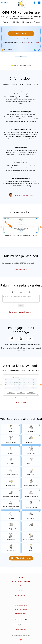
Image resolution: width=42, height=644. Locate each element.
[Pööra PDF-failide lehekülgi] (31, 483)
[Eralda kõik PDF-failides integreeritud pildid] (11, 472)
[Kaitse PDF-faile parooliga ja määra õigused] (31, 472)
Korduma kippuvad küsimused (21, 581)
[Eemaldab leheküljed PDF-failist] (11, 494)
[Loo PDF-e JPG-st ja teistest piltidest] (11, 461)
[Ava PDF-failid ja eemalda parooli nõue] (11, 483)
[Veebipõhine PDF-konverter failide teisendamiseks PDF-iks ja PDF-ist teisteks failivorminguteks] (31, 450)
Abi (21, 586)
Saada (21, 306)
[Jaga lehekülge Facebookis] (12, 339)
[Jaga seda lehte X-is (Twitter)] (21, 339)
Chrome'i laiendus (21, 595)
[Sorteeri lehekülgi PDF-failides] (11, 505)
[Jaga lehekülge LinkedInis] (30, 339)
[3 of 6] (20, 398)
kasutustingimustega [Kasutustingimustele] (33, 42)
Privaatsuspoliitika (21, 609)
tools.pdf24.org (21, 630)
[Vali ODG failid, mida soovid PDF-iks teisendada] (21, 34)
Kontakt (21, 590)
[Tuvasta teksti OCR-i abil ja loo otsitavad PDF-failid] (11, 515)
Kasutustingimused (21, 605)
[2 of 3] (21, 240)
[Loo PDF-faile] (31, 548)
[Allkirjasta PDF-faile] (11, 450)
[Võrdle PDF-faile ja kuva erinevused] (11, 537)
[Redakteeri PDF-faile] (11, 548)
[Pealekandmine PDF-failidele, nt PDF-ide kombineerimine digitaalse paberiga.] (31, 526)
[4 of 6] (22, 398)
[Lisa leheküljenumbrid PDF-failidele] (11, 526)
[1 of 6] (15, 398)
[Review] (21, 299)
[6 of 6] (27, 398)
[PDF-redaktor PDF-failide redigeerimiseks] (31, 440)
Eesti (22, 625)
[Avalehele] (5, 2)
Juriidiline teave (21, 601)
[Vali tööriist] (39, 3)
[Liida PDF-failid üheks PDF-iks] (11, 429)
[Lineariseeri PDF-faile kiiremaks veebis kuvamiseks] (31, 537)
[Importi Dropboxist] (39, 50)
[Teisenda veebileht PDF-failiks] (31, 505)
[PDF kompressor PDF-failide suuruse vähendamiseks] (11, 440)
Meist (21, 577)
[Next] (41, 227)
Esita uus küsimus (21, 270)
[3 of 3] (23, 240)
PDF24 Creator (20, 403)
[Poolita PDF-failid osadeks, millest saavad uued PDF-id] (31, 429)
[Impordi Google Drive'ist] (35, 50)
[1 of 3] (19, 240)
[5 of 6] (24, 398)
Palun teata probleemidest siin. (20, 312)
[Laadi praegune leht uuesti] (21, 5)
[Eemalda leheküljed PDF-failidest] (31, 494)
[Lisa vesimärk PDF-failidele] (31, 515)
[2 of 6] (18, 398)
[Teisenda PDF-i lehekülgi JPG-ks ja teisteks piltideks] (31, 461)
